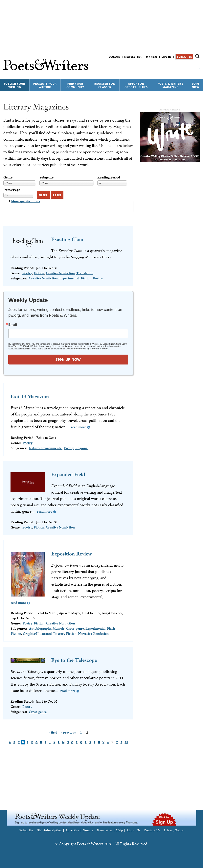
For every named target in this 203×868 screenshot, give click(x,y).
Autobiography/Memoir (47, 628)
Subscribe (184, 57)
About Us (133, 830)
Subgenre (46, 177)
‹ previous (68, 732)
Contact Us (152, 830)
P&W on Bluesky (190, 67)
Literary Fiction (65, 633)
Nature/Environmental (46, 448)
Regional (82, 448)
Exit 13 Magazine (30, 396)
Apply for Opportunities (136, 85)
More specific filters (25, 201)
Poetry (27, 273)
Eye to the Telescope (74, 660)
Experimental (69, 278)
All (126, 742)
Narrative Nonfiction (93, 633)
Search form (197, 56)
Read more (79, 427)
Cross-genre (75, 628)
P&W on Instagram (197, 67)
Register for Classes (105, 85)
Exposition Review (72, 554)
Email (13, 325)
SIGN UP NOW (68, 359)
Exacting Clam (67, 239)
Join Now (196, 85)
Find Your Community (75, 85)
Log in (166, 57)
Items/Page (12, 190)
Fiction (39, 273)
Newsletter (133, 57)
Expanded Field (68, 474)
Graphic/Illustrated (37, 633)
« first (53, 732)
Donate (114, 57)
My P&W (152, 57)
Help (120, 830)
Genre (8, 177)
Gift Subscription (49, 830)
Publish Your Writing (15, 85)
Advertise (72, 830)
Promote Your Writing (45, 85)
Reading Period (109, 177)
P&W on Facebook (183, 67)
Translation (85, 273)
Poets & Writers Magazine (170, 85)
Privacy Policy (174, 830)
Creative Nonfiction (60, 273)
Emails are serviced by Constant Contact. (87, 349)
